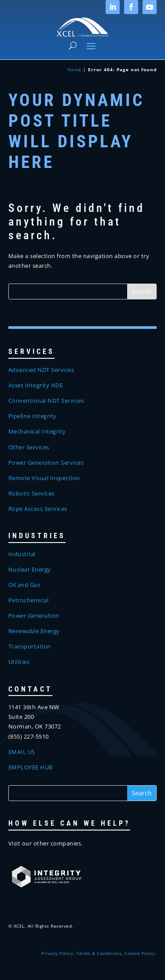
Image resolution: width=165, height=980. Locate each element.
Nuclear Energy (30, 569)
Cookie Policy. (141, 953)
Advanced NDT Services (41, 370)
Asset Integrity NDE (36, 385)
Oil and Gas (24, 585)
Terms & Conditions (99, 953)
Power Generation (34, 616)
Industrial (22, 554)
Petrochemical (29, 600)
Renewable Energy (34, 631)
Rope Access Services (38, 509)
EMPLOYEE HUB (31, 767)
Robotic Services (31, 493)
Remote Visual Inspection (44, 478)
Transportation (30, 646)
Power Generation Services (46, 463)
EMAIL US (22, 752)
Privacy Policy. (58, 953)
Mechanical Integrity (37, 431)
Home (74, 69)
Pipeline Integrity (33, 416)
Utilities (19, 662)
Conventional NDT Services (46, 401)
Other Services (29, 447)
